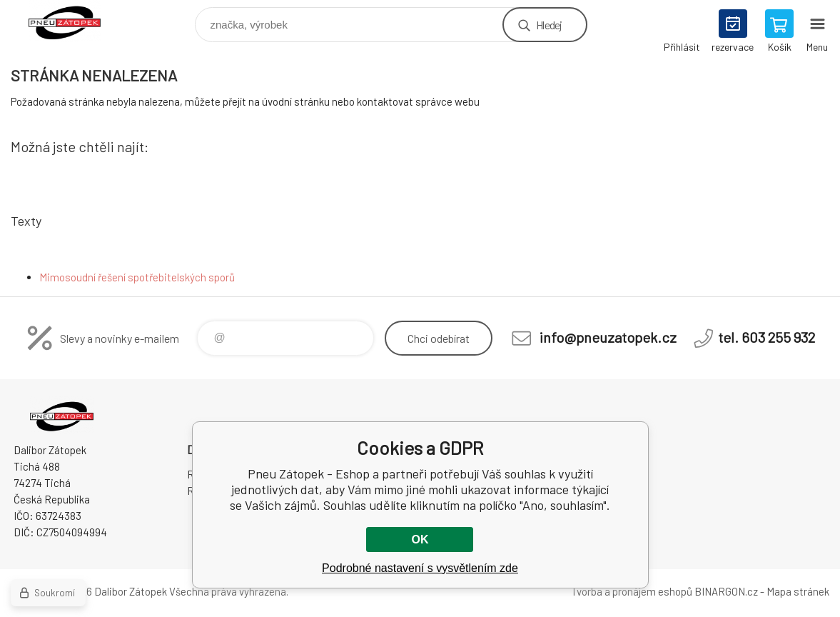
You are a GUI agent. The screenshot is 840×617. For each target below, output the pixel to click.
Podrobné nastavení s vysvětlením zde (420, 568)
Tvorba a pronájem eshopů (632, 591)
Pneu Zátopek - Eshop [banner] (74, 21)
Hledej (549, 25)
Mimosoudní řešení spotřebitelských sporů (137, 277)
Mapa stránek (798, 591)
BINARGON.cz (726, 591)
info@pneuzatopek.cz (608, 337)
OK (420, 540)
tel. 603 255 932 (766, 337)
